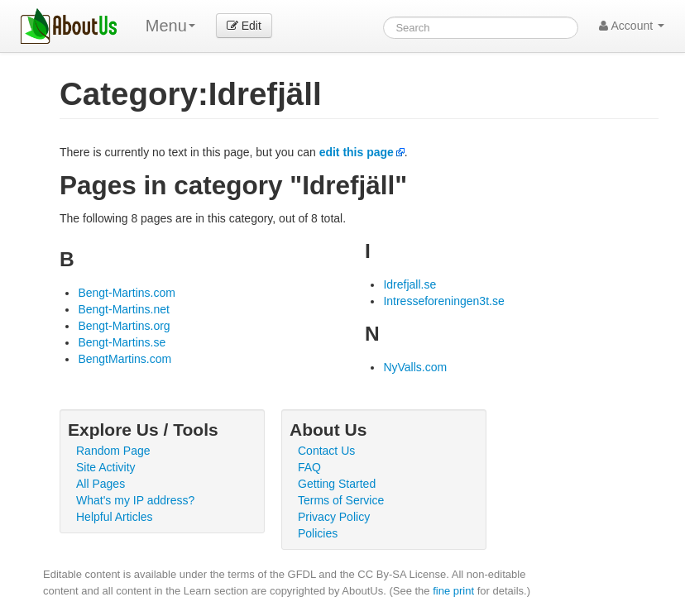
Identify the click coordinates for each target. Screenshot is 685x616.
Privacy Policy (334, 517)
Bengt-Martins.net (124, 309)
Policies (318, 533)
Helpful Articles (115, 517)
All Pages (101, 484)
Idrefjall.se (410, 284)
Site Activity (106, 467)
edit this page (357, 152)
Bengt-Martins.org (124, 326)
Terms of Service (341, 500)
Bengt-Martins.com (126, 293)
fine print (453, 591)
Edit (244, 26)
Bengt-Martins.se (122, 342)
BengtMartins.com (125, 359)
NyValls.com (415, 367)
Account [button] (632, 26)
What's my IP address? (135, 500)
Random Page (113, 451)
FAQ (309, 467)
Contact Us (326, 451)
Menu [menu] (170, 26)
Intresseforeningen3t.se (443, 301)
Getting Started (337, 484)
